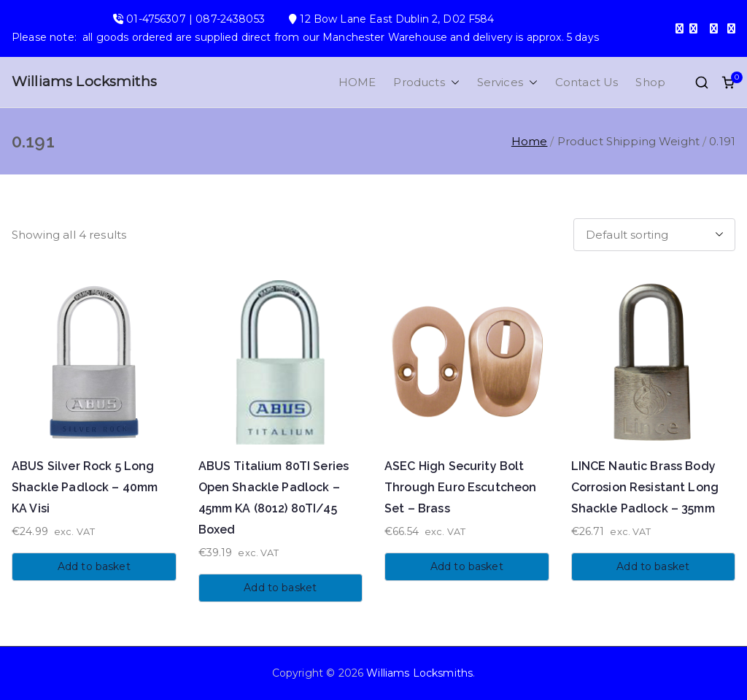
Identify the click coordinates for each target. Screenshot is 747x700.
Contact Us (587, 82)
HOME (357, 82)
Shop (650, 82)
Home (530, 141)
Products (426, 82)
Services (507, 82)
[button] (452, 82)
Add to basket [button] (94, 566)
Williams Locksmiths (84, 81)
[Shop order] (654, 235)
